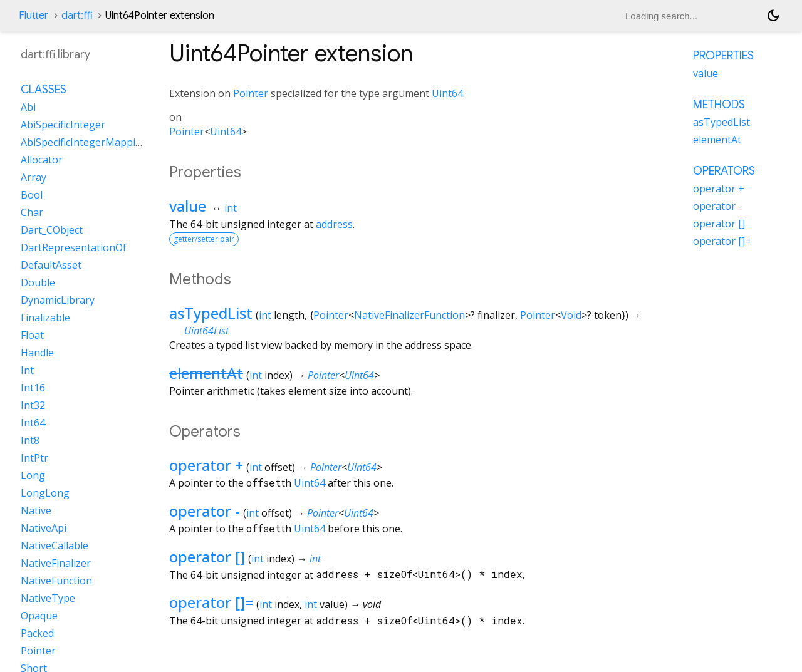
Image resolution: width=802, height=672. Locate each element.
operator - (205, 511)
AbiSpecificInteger (63, 125)
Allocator (42, 160)
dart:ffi (77, 16)
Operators (724, 171)
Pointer (251, 93)
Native (36, 510)
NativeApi (44, 528)
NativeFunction (56, 581)
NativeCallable (55, 545)
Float (32, 335)
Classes (44, 90)
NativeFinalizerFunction (409, 315)
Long (33, 475)
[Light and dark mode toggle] (773, 16)
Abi (28, 107)
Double (38, 282)
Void (571, 315)
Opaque (39, 616)
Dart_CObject (52, 230)
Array (34, 177)
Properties (723, 56)
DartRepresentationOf (74, 247)
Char (32, 212)
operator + (206, 465)
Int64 (33, 423)
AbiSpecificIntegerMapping (84, 142)
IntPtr (34, 458)
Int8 (30, 440)
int (231, 208)
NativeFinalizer (56, 563)
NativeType (48, 598)
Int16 (33, 388)
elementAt (206, 373)
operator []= (211, 602)
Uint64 (447, 93)
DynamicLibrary (58, 300)
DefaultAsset (51, 265)
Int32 (33, 405)
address (334, 224)
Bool (32, 195)
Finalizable (45, 318)
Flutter (34, 16)
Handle (37, 353)
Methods (719, 105)
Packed (37, 633)
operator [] (207, 556)
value (188, 206)
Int (27, 370)
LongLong (45, 493)
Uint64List (206, 331)
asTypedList (211, 313)
